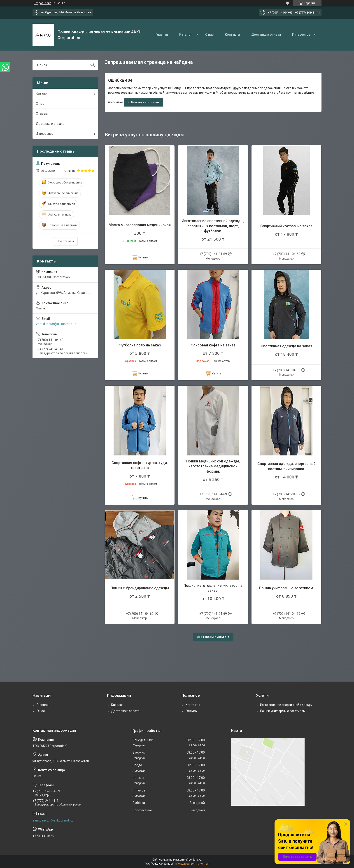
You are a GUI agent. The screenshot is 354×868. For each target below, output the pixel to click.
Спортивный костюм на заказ (286, 226)
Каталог (186, 35)
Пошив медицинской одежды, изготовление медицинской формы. (213, 466)
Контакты (232, 35)
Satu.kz (197, 860)
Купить (143, 257)
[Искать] (93, 65)
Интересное (301, 35)
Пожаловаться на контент (193, 864)
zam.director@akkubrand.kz (56, 324)
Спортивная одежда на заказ (286, 346)
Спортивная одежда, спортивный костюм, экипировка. (286, 466)
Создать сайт (42, 3)
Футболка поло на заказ (140, 345)
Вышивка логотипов (145, 102)
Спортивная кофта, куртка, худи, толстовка (140, 465)
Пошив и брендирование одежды (140, 588)
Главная (162, 35)
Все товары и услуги (211, 637)
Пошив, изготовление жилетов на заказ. (213, 588)
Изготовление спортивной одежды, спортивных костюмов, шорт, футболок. (213, 226)
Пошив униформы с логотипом (283, 711)
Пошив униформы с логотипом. (286, 588)
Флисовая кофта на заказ (213, 345)
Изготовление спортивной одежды (286, 705)
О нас (209, 35)
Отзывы (42, 114)
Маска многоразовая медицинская (140, 225)
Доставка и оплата (266, 35)
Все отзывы (65, 241)
